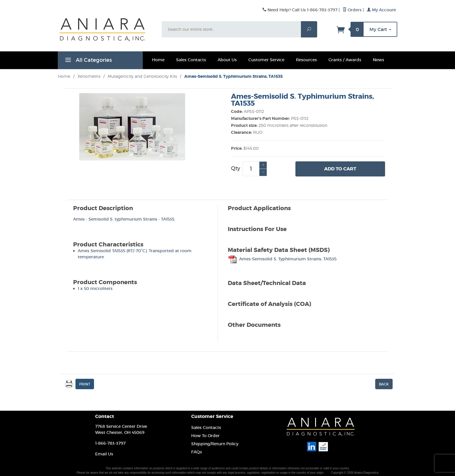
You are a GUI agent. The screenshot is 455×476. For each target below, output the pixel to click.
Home (158, 60)
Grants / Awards (345, 60)
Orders (352, 10)
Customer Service (266, 60)
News (379, 60)
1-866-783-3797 (110, 443)
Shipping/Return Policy (215, 444)
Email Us (104, 454)
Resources (306, 60)
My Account (381, 10)
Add (340, 169)
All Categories (88, 61)
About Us (227, 60)
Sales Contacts (191, 60)
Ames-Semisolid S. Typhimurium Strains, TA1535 (282, 259)
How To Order (205, 436)
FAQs (197, 452)
